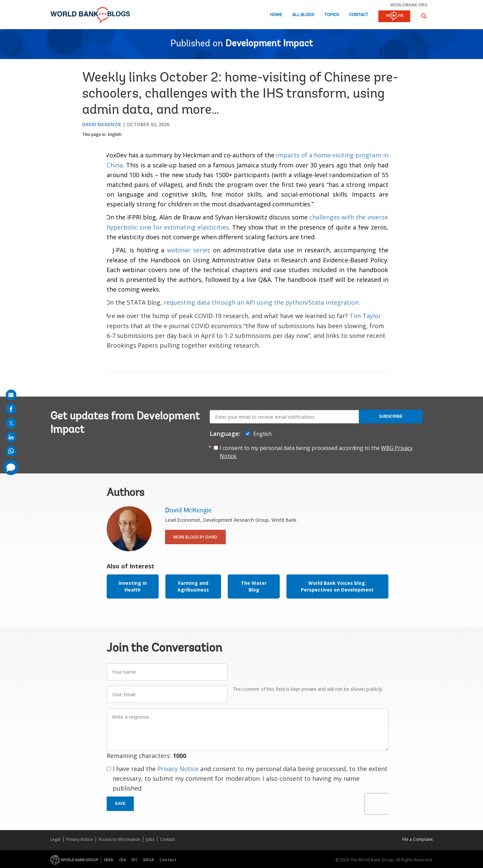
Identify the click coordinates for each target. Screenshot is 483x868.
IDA (123, 860)
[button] (424, 16)
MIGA (149, 860)
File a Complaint (417, 839)
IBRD (109, 860)
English (115, 134)
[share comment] (11, 468)
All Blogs (303, 15)
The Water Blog (254, 586)
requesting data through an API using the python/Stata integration (261, 302)
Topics (332, 15)
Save (120, 804)
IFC (135, 860)
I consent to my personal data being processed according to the (316, 452)
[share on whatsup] (11, 451)
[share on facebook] (11, 409)
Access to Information (119, 839)
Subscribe (391, 416)
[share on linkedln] (11, 437)
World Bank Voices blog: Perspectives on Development (337, 586)
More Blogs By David (195, 537)
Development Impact (269, 44)
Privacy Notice (178, 769)
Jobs (150, 839)
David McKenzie (102, 124)
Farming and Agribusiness (193, 586)
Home (276, 15)
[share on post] (11, 423)
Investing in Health (133, 586)
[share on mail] (11, 395)
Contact (359, 15)
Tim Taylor (365, 316)
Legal (55, 839)
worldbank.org (409, 5)
